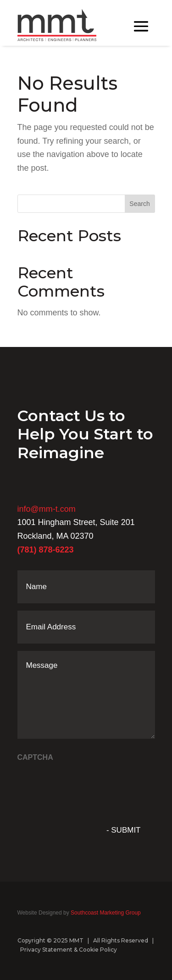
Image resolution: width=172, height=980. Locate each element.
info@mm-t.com (47, 509)
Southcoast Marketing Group (105, 913)
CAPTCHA (35, 757)
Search (139, 204)
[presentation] (87, 785)
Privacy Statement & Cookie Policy (69, 950)
